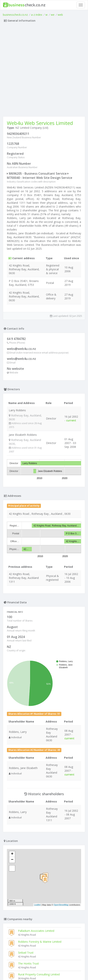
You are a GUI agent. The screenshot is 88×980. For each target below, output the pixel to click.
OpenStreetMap (61, 905)
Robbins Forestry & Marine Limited (40, 942)
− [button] (12, 860)
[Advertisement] (44, 70)
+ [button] (12, 854)
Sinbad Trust (26, 953)
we (53, 15)
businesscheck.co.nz (15, 15)
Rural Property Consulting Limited (39, 974)
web (60, 15)
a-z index (37, 15)
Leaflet (37, 905)
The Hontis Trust (28, 963)
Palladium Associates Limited (36, 931)
